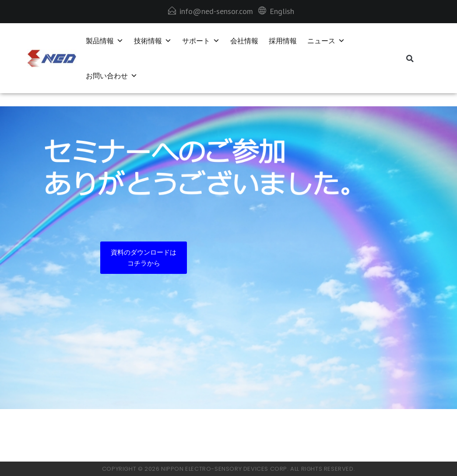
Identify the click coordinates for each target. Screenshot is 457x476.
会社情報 (244, 41)
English (282, 11)
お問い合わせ (112, 76)
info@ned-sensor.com (216, 11)
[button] (410, 59)
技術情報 (153, 41)
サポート (201, 41)
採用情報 (283, 41)
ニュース (326, 41)
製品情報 (105, 41)
